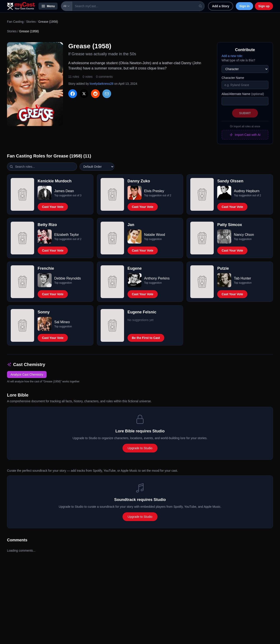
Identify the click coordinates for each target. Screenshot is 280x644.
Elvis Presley (154, 191)
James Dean (64, 191)
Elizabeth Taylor (67, 235)
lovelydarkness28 (101, 84)
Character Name (233, 78)
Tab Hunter (242, 278)
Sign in (244, 6)
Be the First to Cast (146, 338)
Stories (31, 22)
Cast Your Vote (53, 207)
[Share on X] (84, 94)
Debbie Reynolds (68, 278)
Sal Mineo (62, 322)
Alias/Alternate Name (243, 94)
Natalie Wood (155, 235)
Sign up (264, 6)
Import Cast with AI (245, 135)
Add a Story (221, 6)
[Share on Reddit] (95, 94)
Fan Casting (15, 22)
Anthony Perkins (157, 278)
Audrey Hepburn (247, 191)
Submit (245, 113)
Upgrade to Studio (140, 448)
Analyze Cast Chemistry (27, 375)
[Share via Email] (107, 94)
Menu (48, 6)
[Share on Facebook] (73, 94)
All (67, 6)
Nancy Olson (244, 235)
